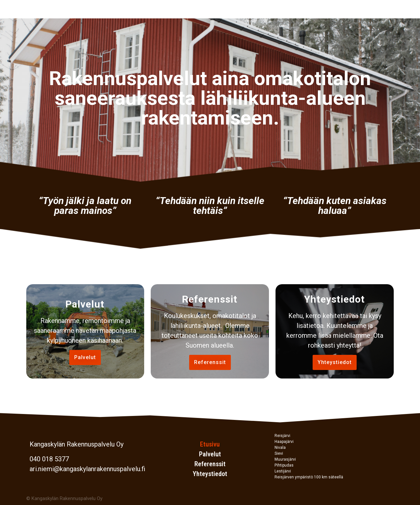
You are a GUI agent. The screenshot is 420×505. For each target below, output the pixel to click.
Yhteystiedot (210, 474)
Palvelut (210, 454)
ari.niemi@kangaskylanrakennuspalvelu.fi (87, 469)
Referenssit (210, 464)
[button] (85, 357)
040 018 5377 (49, 459)
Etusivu (210, 444)
